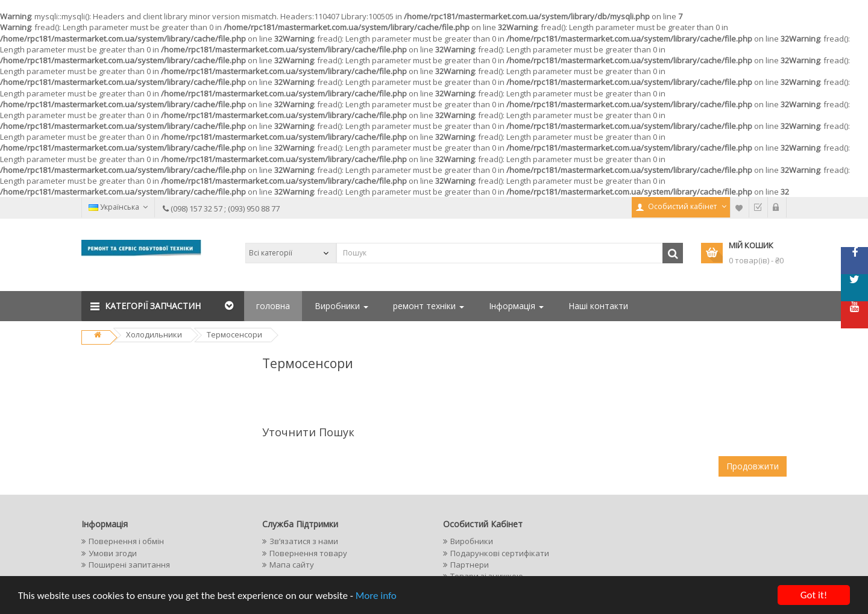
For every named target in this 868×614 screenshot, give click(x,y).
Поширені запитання (129, 565)
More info (376, 596)
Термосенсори (234, 334)
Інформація (516, 306)
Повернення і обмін (126, 541)
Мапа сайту (292, 565)
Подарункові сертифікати (500, 553)
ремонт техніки (429, 306)
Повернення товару (308, 553)
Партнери (470, 565)
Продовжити (753, 466)
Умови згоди (113, 553)
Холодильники (154, 334)
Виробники (341, 306)
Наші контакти (598, 306)
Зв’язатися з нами (304, 541)
